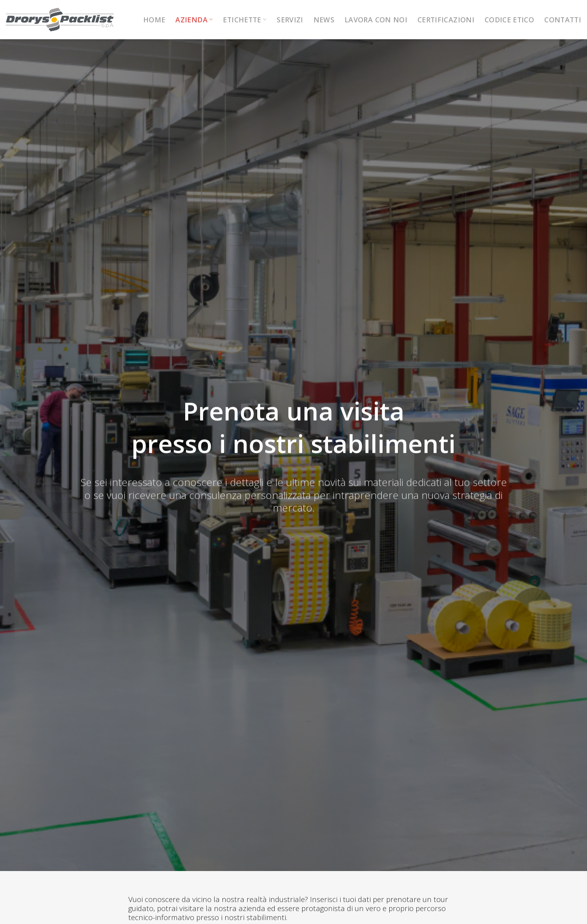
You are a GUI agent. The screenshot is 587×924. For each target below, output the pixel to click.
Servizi (290, 20)
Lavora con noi (376, 20)
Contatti (563, 20)
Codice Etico (509, 20)
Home (154, 20)
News (324, 20)
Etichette (245, 20)
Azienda (194, 20)
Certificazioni (446, 20)
